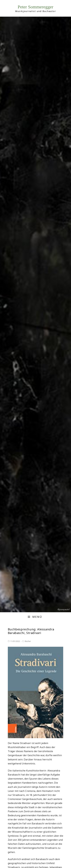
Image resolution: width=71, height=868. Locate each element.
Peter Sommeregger (35, 7)
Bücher (28, 641)
